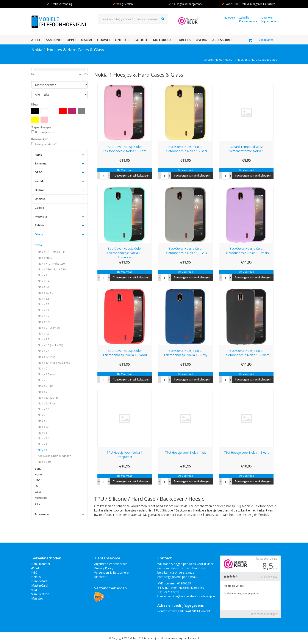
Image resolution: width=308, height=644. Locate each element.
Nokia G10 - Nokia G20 (52, 269)
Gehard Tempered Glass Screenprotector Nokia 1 (246, 149)
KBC (34, 572)
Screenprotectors (46, 144)
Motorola (162, 40)
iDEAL (35, 568)
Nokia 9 (43, 369)
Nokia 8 (43, 380)
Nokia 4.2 (44, 334)
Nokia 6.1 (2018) (48, 398)
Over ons (267, 18)
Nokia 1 (230, 60)
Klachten (100, 577)
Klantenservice (248, 21)
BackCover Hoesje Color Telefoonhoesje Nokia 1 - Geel (185, 149)
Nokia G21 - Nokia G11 (52, 252)
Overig (201, 40)
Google (141, 40)
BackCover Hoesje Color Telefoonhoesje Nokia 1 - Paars (246, 251)
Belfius (36, 577)
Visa (34, 590)
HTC (37, 480)
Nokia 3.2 (44, 339)
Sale (38, 504)
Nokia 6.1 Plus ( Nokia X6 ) (54, 363)
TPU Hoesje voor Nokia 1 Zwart (246, 452)
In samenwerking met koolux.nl (181, 638)
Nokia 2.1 (44, 438)
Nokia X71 (44, 322)
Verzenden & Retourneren (112, 572)
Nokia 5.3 (44, 299)
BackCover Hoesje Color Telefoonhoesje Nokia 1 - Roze (125, 149)
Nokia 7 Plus (46, 386)
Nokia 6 (43, 415)
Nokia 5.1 (44, 409)
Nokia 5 (43, 421)
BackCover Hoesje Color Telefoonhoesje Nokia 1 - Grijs (185, 251)
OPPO (71, 40)
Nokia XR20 (45, 258)
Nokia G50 (44, 462)
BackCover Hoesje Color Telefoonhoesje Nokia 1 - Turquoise (125, 253)
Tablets (184, 40)
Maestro (37, 598)
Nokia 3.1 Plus (47, 357)
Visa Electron (40, 594)
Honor (39, 474)
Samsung (54, 40)
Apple (36, 40)
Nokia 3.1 (44, 427)
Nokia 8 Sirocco (48, 374)
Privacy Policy (104, 568)
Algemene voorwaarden (111, 564)
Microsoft (41, 498)
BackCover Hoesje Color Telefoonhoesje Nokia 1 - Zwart (246, 353)
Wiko (38, 492)
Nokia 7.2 (44, 304)
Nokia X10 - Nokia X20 (51, 264)
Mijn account (269, 21)
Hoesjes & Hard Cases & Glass (257, 60)
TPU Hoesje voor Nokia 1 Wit (185, 452)
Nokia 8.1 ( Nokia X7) (50, 345)
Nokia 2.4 (44, 287)
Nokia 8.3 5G (46, 293)
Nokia (219, 60)
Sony (38, 469)
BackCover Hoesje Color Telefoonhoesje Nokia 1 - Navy (185, 353)
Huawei (103, 40)
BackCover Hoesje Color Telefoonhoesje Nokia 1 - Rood (125, 353)
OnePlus (122, 40)
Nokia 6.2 (44, 310)
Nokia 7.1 (44, 351)
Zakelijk (244, 18)
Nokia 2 (43, 444)
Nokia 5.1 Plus (47, 403)
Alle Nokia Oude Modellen (55, 456)
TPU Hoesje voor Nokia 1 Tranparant (125, 455)
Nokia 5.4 (44, 281)
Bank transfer (41, 564)
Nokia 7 (43, 392)
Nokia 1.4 (44, 275)
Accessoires (222, 40)
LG (36, 486)
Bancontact (39, 581)
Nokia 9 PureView (49, 328)
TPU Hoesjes (44, 132)
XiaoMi (86, 40)
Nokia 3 (43, 433)
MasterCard (39, 585)
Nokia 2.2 (44, 316)
